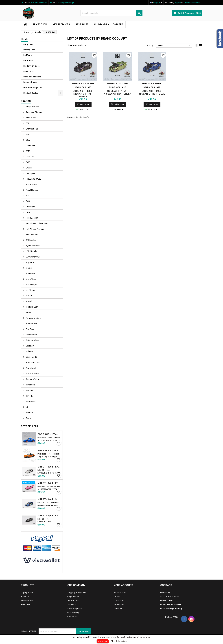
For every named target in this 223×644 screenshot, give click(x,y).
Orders (117, 596)
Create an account (192, 3)
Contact (166, 585)
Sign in (178, 3)
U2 (27, 407)
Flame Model (31, 184)
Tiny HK (29, 396)
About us (71, 605)
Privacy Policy (73, 613)
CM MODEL (31, 146)
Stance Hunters (32, 362)
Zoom (28, 418)
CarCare (118, 24)
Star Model (31, 368)
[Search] (111, 13)
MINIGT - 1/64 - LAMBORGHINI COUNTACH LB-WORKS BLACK (49, 516)
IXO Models (31, 240)
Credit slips (119, 600)
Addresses (119, 605)
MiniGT (29, 296)
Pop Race (30, 329)
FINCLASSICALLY (33, 179)
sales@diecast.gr (66, 3)
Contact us (72, 617)
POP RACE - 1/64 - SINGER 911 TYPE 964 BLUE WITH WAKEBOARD (49, 434)
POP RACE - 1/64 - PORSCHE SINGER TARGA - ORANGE (49, 451)
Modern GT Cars (31, 66)
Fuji (27, 196)
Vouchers (118, 609)
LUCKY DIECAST (33, 257)
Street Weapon (32, 374)
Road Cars (28, 71)
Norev (28, 312)
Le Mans (27, 55)
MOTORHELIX (32, 307)
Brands (26, 101)
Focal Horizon (32, 190)
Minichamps (31, 285)
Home (24, 39)
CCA (28, 140)
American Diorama (34, 112)
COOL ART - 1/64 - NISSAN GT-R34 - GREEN (118, 92)
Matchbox (30, 273)
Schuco (29, 351)
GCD (28, 201)
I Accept (103, 641)
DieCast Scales (31, 93)
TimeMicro (30, 385)
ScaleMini (30, 346)
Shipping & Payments (77, 592)
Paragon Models (33, 318)
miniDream (30, 290)
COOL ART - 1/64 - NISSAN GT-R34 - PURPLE (83, 94)
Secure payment (75, 609)
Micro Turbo (31, 279)
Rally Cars (28, 44)
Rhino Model (31, 335)
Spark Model (31, 357)
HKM (28, 212)
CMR (28, 151)
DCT (27, 162)
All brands (101, 24)
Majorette (30, 262)
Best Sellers (29, 426)
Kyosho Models (33, 246)
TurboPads (30, 401)
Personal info (120, 592)
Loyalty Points (27, 592)
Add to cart (83, 104)
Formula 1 (28, 61)
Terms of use (73, 600)
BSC (27, 134)
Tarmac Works (32, 379)
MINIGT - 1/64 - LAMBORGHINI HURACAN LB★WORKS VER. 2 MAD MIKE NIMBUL (49, 467)
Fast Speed (31, 173)
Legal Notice (73, 596)
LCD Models (31, 251)
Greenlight (30, 207)
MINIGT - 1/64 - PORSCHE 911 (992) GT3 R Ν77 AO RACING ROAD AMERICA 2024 (49, 483)
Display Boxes (30, 82)
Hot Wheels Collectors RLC (38, 223)
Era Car (29, 168)
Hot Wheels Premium (35, 229)
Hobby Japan (32, 218)
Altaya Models (32, 107)
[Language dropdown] (157, 3)
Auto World (31, 118)
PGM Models (31, 324)
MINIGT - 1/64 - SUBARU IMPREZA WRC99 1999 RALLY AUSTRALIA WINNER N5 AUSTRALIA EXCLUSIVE (49, 499)
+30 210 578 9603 (39, 3)
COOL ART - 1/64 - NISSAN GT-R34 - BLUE (152, 92)
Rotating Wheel (32, 340)
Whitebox (30, 413)
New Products (61, 24)
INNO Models (32, 235)
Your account (124, 585)
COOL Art (30, 157)
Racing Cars (29, 50)
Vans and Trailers (32, 77)
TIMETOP (30, 390)
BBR (27, 123)
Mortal (28, 301)
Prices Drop (40, 24)
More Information (119, 641)
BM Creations (32, 129)
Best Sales (82, 24)
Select (174, 46)
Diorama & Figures (33, 88)
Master (29, 268)
